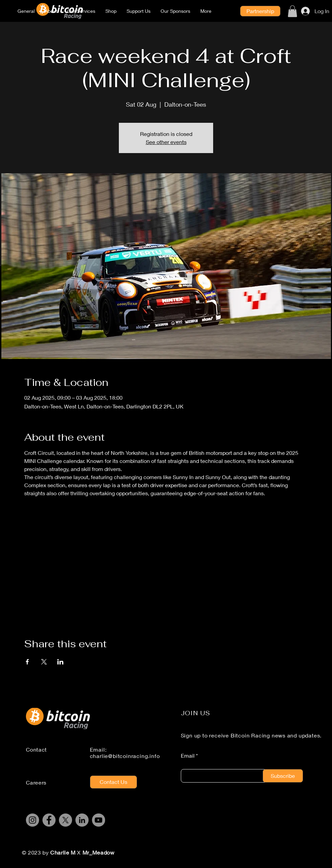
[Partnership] (260, 11)
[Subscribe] (283, 776)
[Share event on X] (44, 662)
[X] (65, 820)
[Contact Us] (113, 782)
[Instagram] (32, 820)
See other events (166, 142)
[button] (292, 11)
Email (188, 756)
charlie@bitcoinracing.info (125, 756)
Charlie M (64, 852)
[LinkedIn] (82, 820)
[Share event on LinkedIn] (60, 662)
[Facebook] (49, 820)
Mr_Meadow (98, 852)
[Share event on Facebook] (27, 662)
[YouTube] (98, 820)
